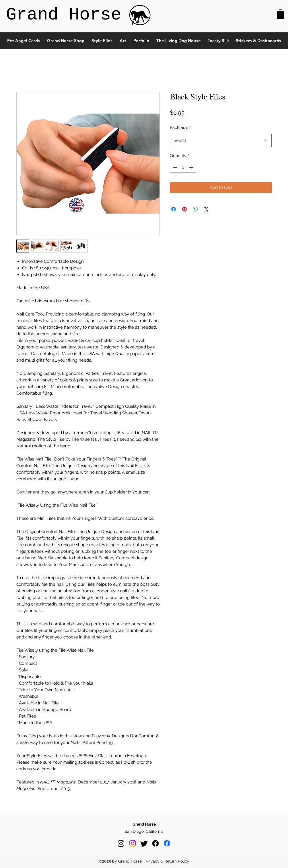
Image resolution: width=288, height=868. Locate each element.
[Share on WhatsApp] (195, 209)
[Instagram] (121, 843)
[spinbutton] (183, 167)
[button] (281, 14)
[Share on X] (206, 209)
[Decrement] (175, 167)
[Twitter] (144, 843)
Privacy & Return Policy (168, 861)
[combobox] (221, 140)
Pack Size (180, 128)
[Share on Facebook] (174, 209)
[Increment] (192, 167)
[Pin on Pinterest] (184, 209)
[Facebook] (155, 843)
